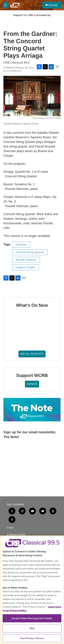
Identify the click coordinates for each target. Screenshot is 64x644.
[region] (32, 590)
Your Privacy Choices (32, 638)
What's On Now (32, 305)
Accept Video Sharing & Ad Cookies (32, 618)
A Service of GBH (16, 535)
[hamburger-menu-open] (5, 5)
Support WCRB (32, 375)
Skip (32, 628)
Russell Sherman (26, 260)
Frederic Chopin (26, 267)
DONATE (32, 384)
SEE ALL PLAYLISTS (32, 354)
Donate (53, 5)
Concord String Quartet (30, 252)
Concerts (21, 245)
